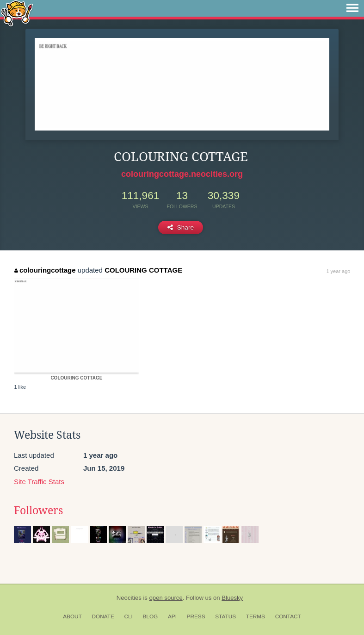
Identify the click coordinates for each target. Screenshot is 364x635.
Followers (38, 510)
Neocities (129, 598)
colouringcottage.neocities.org (182, 174)
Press (196, 616)
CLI (128, 616)
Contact (288, 616)
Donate (103, 616)
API (172, 616)
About (72, 616)
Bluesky (232, 598)
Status (225, 616)
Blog (150, 616)
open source (166, 598)
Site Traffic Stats (39, 482)
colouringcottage (45, 270)
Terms (256, 616)
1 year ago (338, 271)
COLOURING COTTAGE (143, 270)
